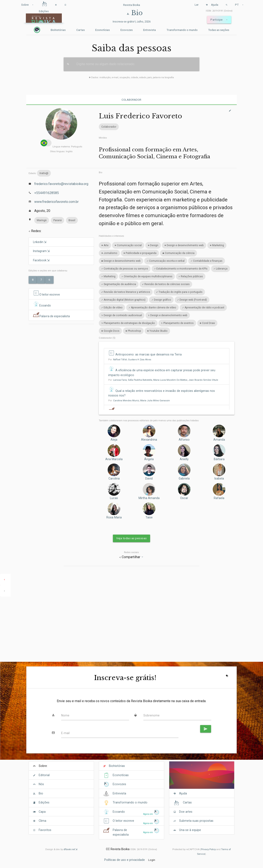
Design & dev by (61, 849)
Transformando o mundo (182, 30)
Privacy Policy (208, 849)
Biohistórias (58, 30)
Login (152, 860)
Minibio (103, 138)
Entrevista (149, 30)
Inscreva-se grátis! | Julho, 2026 (132, 22)
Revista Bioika (132, 5)
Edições (44, 802)
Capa (42, 812)
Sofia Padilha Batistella (140, 380)
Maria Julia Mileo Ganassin (155, 400)
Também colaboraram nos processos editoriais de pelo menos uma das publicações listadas (149, 420)
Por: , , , (163, 380)
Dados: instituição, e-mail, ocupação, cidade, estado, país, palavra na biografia (131, 77)
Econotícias (102, 30)
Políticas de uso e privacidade (125, 860)
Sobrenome (151, 715)
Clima (42, 821)
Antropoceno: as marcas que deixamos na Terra (149, 354)
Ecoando (42, 304)
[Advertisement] (61, 354)
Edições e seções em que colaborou (48, 271)
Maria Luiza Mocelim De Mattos (170, 380)
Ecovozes (127, 30)
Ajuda (212, 5)
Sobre (28, 5)
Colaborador (131, 100)
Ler (197, 5)
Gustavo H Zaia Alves (140, 359)
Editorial (44, 775)
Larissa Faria (120, 380)
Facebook (40, 260)
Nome (65, 715)
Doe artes (186, 812)
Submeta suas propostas (196, 821)
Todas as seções (219, 30)
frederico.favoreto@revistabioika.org (61, 184)
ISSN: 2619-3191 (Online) (219, 11)
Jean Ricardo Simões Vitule (203, 380)
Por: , (130, 359)
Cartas (81, 30)
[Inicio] (37, 30)
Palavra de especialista (52, 315)
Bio (100, 172)
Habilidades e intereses (111, 236)
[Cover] (202, 777)
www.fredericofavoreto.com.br (56, 202)
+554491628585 (47, 193)
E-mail (65, 733)
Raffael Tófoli (120, 359)
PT (239, 5)
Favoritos (45, 830)
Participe (219, 20)
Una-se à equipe (190, 830)
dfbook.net (69, 849)
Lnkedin (38, 242)
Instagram (40, 251)
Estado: (40, 173)
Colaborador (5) (107, 338)
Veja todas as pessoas (131, 538)
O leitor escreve (47, 293)
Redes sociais (131, 552)
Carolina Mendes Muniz (126, 400)
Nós (41, 784)
